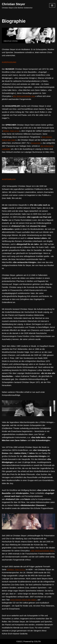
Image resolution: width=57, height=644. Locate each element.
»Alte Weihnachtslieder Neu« (42, 551)
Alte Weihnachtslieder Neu (24, 96)
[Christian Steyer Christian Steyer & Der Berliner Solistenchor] (17, 5)
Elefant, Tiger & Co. (11, 131)
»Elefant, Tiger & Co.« (16, 569)
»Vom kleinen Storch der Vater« (23, 600)
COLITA (37, 641)
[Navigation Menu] (52, 5)
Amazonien (36, 143)
